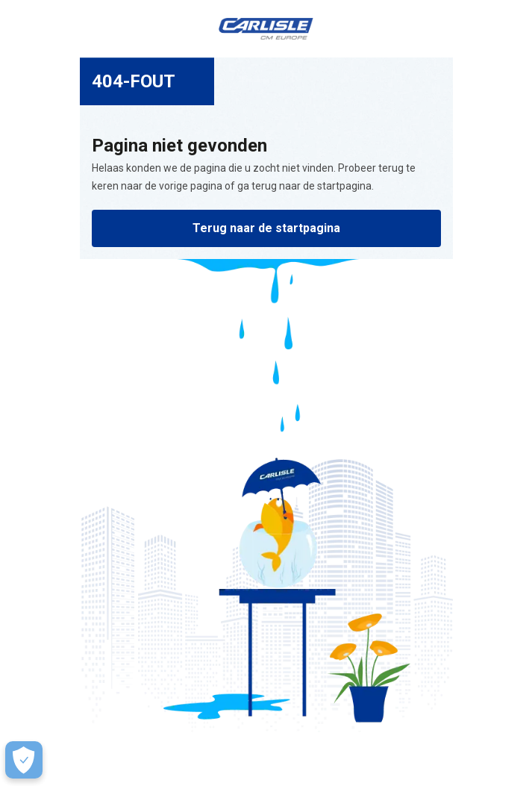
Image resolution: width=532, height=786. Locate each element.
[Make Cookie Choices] (24, 760)
